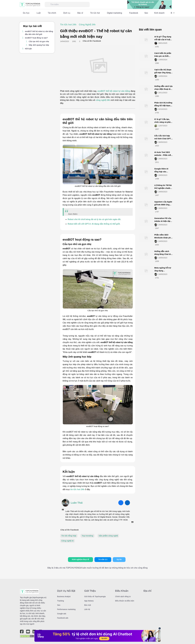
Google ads (62, 614)
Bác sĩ (80, 13)
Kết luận (28, 49)
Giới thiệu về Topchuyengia (95, 596)
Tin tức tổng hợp (69, 536)
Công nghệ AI (68, 541)
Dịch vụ (67, 13)
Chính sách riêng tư (123, 596)
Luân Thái (77, 503)
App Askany (89, 601)
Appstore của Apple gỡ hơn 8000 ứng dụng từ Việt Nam (163, 205)
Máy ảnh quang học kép (39, 45)
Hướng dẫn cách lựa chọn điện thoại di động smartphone (163, 89)
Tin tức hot (95, 13)
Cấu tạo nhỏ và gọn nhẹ (39, 41)
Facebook (134, 13)
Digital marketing (114, 13)
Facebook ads (63, 618)
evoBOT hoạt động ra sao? (36, 38)
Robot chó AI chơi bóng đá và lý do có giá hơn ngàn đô (94, 219)
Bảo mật (88, 605)
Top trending (87, 536)
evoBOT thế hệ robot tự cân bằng (114, 91)
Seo (146, 13)
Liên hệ (87, 609)
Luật (39, 13)
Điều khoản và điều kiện (125, 601)
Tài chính (52, 13)
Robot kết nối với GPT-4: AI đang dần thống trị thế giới (94, 224)
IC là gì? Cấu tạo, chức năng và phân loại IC (163, 122)
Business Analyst (64, 596)
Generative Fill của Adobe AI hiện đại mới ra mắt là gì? (163, 221)
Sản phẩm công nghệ (108, 536)
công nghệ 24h (103, 100)
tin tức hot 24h (77, 489)
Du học (26, 13)
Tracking (60, 601)
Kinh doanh (159, 13)
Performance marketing (66, 609)
